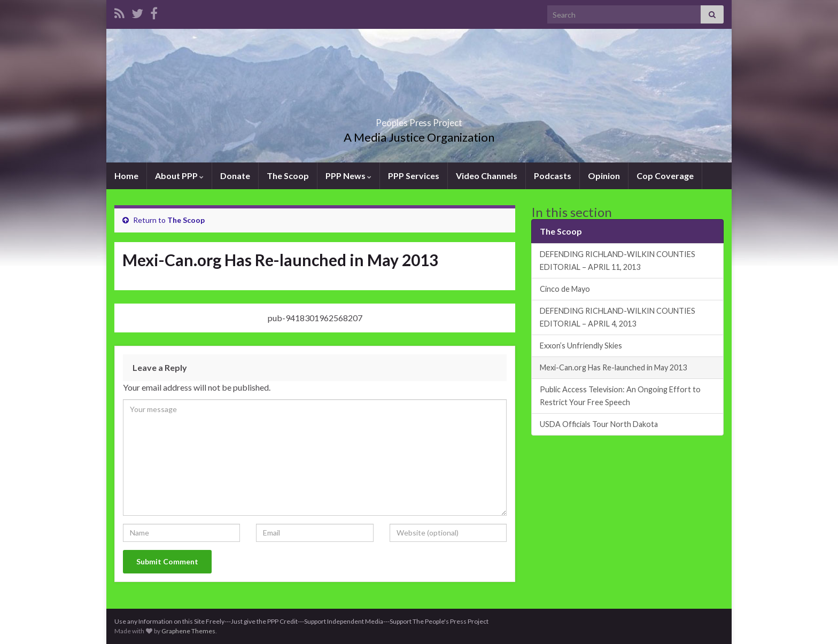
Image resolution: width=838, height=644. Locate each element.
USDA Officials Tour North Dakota (599, 424)
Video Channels (487, 176)
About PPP (179, 176)
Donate (235, 176)
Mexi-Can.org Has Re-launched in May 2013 (613, 367)
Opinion (604, 176)
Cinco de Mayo (565, 289)
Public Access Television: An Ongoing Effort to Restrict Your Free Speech (620, 396)
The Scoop (288, 176)
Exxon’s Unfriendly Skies (581, 346)
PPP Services (414, 176)
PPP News (348, 176)
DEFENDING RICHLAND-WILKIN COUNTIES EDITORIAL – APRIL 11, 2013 (618, 261)
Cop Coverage (665, 176)
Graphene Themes (188, 631)
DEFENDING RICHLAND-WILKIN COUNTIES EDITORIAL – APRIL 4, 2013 (618, 317)
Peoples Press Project (419, 119)
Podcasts (553, 176)
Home (126, 176)
